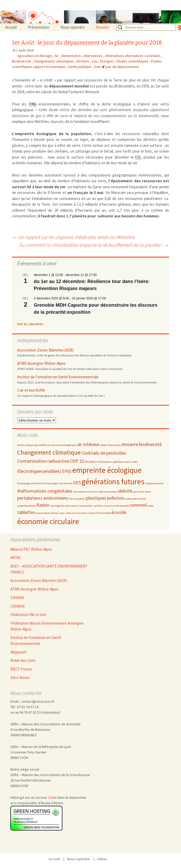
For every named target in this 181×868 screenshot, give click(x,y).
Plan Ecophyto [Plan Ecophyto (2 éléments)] (77, 499)
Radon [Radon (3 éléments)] (43, 505)
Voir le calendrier (30, 324)
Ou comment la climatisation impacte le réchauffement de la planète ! (94, 245)
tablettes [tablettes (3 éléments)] (26, 512)
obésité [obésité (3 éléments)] (125, 491)
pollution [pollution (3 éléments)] (115, 498)
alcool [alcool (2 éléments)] (104, 445)
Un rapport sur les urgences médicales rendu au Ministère (73, 237)
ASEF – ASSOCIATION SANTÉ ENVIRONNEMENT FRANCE (49, 569)
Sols (98, 67)
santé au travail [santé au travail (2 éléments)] (103, 506)
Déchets (83, 61)
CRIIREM (17, 606)
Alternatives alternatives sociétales (133, 56)
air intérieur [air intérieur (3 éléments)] (88, 444)
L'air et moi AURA (31, 390)
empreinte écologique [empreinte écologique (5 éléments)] (107, 470)
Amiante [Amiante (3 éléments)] (130, 444)
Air (57, 56)
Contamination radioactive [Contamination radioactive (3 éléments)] (43, 461)
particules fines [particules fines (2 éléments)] (142, 492)
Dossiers (102, 27)
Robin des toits (23, 660)
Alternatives (93, 56)
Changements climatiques (54, 61)
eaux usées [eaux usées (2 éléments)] (131, 462)
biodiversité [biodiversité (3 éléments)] (150, 444)
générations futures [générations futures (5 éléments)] (113, 482)
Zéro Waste (20, 678)
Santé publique (80, 67)
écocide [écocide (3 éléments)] (119, 512)
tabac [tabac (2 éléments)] (151, 506)
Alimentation (72, 56)
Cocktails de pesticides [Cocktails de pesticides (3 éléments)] (104, 453)
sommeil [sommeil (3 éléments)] (138, 505)
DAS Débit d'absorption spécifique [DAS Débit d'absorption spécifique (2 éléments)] (105, 462)
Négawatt (19, 652)
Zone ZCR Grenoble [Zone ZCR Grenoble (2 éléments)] (99, 513)
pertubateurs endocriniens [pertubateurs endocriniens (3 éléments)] (43, 498)
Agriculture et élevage (35, 56)
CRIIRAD (17, 598)
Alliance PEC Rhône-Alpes (31, 549)
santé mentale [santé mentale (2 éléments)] (121, 506)
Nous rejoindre (73, 27)
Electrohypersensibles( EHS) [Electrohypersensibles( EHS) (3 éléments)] (44, 471)
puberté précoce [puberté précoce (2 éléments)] (26, 506)
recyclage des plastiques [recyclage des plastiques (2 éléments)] (64, 506)
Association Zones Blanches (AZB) (46, 350)
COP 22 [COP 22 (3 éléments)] (77, 461)
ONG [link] (33, 104)
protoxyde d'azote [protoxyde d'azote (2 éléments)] (135, 499)
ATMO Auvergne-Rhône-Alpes (41, 363)
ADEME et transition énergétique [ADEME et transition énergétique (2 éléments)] (57, 445)
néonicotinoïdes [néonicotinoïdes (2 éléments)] (108, 492)
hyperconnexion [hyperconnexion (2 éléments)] (154, 483)
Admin (102, 859)
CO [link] (138, 157)
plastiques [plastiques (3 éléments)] (96, 498)
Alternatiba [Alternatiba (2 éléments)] (114, 445)
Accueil (11, 27)
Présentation (39, 27)
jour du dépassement (122, 67)
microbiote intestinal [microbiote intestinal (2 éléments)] (85, 492)
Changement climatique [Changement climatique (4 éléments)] (49, 452)
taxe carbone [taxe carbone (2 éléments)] (43, 513)
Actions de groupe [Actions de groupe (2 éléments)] (27, 445)
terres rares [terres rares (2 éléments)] (58, 513)
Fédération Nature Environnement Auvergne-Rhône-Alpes (47, 626)
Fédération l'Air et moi (28, 615)
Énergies (107, 61)
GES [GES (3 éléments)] (77, 483)
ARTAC (16, 558)
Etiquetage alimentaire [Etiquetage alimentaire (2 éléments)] (31, 483)
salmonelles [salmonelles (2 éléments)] (86, 506)
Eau (95, 61)
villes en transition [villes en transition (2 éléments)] (76, 513)
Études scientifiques (133, 61)
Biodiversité (22, 61)
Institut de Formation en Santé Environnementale (58, 377)
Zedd (52, 797)
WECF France (21, 669)
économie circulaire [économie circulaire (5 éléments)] (48, 521)
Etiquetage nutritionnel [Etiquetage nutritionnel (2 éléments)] (59, 483)
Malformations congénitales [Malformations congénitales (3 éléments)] (45, 491)
